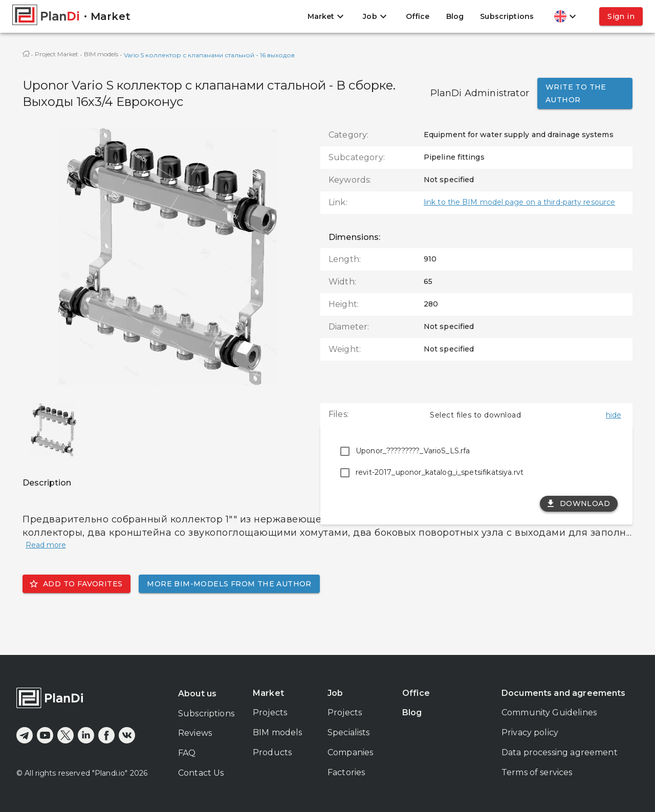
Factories (346, 772)
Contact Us (201, 773)
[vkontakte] (127, 735)
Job (335, 693)
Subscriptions (507, 16)
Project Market (57, 54)
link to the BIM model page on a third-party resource (519, 202)
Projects (270, 712)
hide (614, 415)
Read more (46, 545)
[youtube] (45, 735)
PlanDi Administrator (480, 93)
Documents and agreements (564, 693)
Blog (455, 16)
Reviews (195, 733)
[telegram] (25, 735)
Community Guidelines (549, 712)
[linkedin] (86, 735)
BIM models (101, 54)
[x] (65, 735)
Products (272, 752)
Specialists (349, 732)
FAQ (187, 753)
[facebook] (106, 735)
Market (268, 693)
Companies (350, 752)
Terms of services (537, 772)
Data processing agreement (560, 752)
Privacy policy (530, 732)
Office (418, 16)
